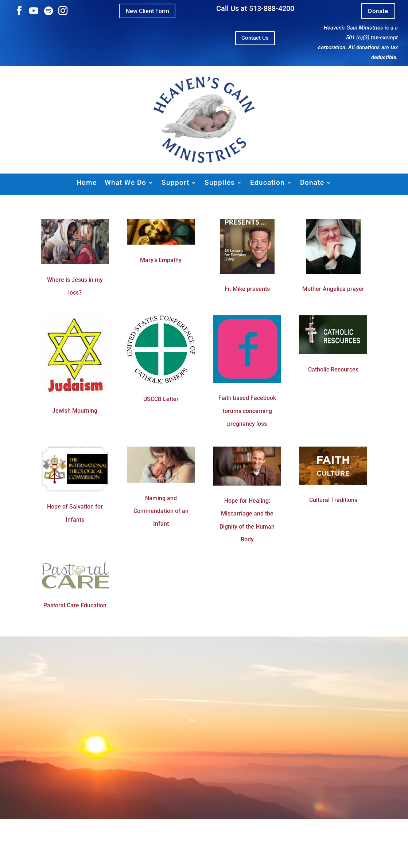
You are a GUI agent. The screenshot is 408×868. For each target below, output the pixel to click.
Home (87, 182)
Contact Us (255, 38)
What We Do (125, 182)
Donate (378, 11)
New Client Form (147, 11)
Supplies (220, 182)
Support (175, 182)
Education (267, 182)
